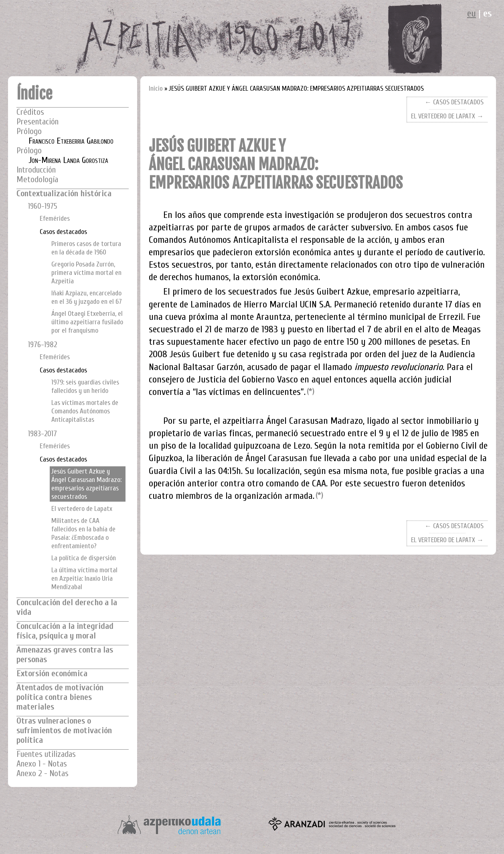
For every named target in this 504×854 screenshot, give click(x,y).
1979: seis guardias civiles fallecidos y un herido (85, 386)
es (488, 13)
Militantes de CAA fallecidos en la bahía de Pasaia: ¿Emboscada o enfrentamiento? (83, 533)
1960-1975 (43, 206)
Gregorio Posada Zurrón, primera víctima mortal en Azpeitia (86, 273)
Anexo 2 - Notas (43, 774)
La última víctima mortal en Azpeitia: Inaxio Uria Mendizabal (84, 578)
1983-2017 (43, 434)
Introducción (36, 170)
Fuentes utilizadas (46, 754)
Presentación (37, 122)
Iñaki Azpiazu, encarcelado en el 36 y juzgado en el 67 (87, 297)
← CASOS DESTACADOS (454, 102)
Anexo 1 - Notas (42, 764)
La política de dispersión (84, 558)
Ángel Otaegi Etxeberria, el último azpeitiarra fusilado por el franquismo (87, 322)
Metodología (37, 180)
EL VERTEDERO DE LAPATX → (447, 116)
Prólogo (29, 131)
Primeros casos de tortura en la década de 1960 (86, 248)
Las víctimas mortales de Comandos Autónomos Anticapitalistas (85, 411)
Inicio (156, 88)
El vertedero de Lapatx (82, 509)
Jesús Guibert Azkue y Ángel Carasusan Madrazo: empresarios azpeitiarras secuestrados (86, 484)
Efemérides (55, 219)
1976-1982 (43, 345)
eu (472, 13)
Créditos (30, 112)
